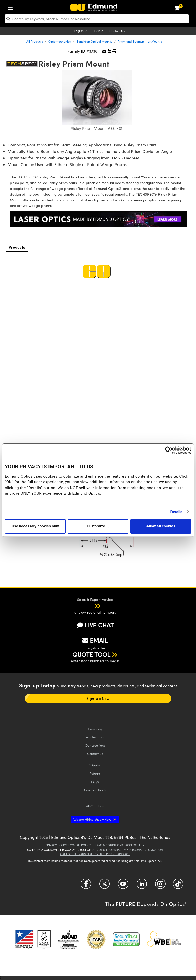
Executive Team (95, 737)
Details (176, 512)
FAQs (95, 782)
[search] (97, 19)
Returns (95, 773)
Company (95, 729)
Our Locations (95, 745)
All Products (35, 41)
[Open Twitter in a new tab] (105, 886)
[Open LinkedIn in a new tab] (142, 886)
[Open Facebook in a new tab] (86, 886)
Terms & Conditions (108, 845)
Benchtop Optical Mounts (94, 41)
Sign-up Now (98, 698)
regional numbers (101, 612)
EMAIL (95, 640)
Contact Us (117, 31)
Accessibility (135, 845)
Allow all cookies (161, 526)
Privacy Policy (57, 845)
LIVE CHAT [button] (95, 625)
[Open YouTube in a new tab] (123, 886)
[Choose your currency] (99, 31)
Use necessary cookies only (35, 526)
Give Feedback (95, 790)
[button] (109, 51)
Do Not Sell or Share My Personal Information (127, 850)
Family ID (77, 51)
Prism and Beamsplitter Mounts (140, 41)
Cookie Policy (81, 845)
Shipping (95, 765)
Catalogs (95, 806)
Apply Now (93, 819)
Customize (98, 526)
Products (17, 247)
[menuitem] (11, 7)
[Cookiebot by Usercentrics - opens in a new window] (169, 450)
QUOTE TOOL (91, 654)
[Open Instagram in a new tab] (160, 886)
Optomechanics (60, 41)
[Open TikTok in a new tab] (178, 886)
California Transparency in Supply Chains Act (95, 854)
